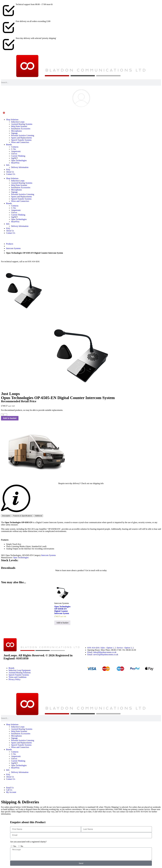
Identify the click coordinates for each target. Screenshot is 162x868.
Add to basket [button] (62, 623)
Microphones (16, 131)
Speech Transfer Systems (21, 140)
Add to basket (10, 418)
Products (10, 244)
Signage (14, 133)
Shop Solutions (12, 120)
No (22, 846)
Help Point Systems (19, 126)
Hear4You (15, 163)
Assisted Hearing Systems (22, 124)
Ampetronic (16, 151)
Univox (14, 154)
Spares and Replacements (22, 138)
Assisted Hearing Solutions (20, 673)
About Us (10, 172)
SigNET (14, 158)
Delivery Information (20, 167)
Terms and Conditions (18, 677)
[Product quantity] (4, 415)
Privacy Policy (15, 679)
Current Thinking (18, 156)
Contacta (15, 147)
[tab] (6, 516)
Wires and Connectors (20, 142)
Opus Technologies (19, 160)
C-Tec (14, 149)
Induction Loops (18, 122)
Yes (15, 846)
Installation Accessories (21, 129)
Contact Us (11, 174)
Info (8, 165)
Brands (9, 145)
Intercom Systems (13, 248)
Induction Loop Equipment (20, 670)
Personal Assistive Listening (23, 135)
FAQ (8, 170)
